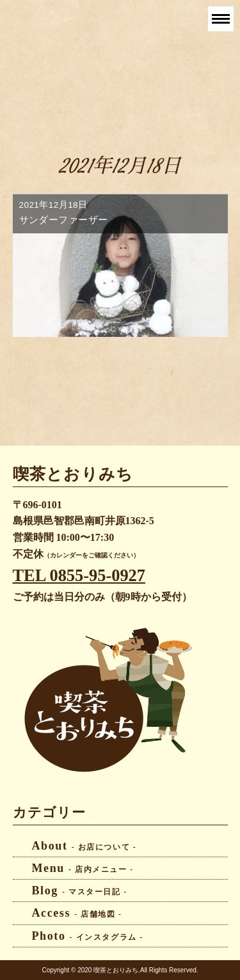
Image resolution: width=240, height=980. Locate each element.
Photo (88, 936)
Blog (80, 891)
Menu (83, 868)
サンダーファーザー (64, 220)
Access (77, 913)
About (84, 846)
